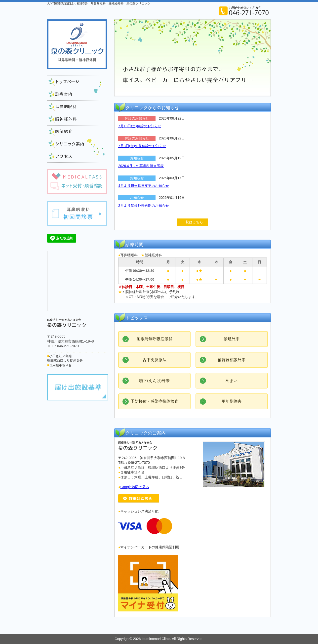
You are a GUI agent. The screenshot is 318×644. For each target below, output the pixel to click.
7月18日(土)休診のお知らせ (140, 126)
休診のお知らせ (137, 118)
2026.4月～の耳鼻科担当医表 (141, 166)
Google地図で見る (135, 487)
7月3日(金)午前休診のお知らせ (142, 146)
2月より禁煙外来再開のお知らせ (144, 206)
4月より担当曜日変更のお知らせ (144, 186)
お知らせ (137, 158)
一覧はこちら (193, 222)
